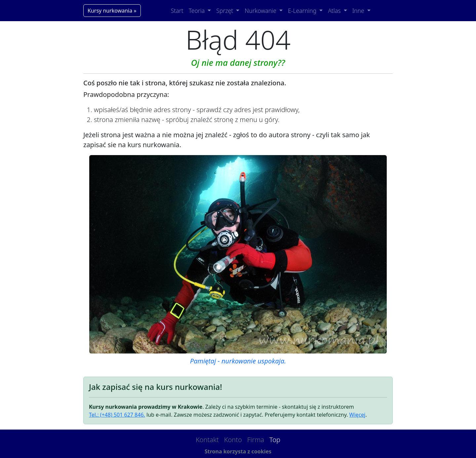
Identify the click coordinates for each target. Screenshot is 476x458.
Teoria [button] (198, 11)
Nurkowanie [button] (261, 11)
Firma (256, 440)
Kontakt (207, 440)
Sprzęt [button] (225, 11)
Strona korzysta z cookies (238, 451)
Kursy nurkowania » (112, 11)
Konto (233, 440)
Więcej (357, 415)
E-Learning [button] (303, 11)
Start (177, 11)
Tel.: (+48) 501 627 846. (117, 415)
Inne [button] (359, 11)
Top (275, 440)
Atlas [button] (335, 11)
